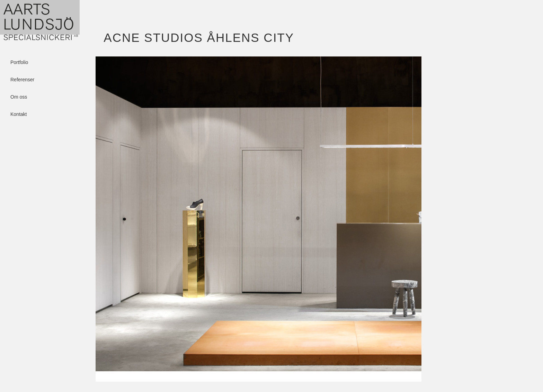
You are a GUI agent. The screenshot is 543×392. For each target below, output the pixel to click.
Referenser (22, 80)
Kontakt (19, 114)
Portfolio (19, 62)
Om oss (19, 97)
